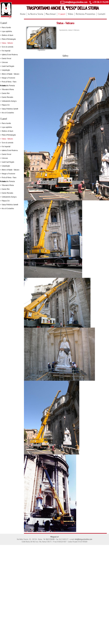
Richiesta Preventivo (86, 14)
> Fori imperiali (5, 51)
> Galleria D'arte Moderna (9, 55)
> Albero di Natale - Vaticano (10, 74)
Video (71, 14)
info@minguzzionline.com (74, 2)
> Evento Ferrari (6, 58)
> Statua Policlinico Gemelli (9, 109)
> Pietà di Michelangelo (8, 39)
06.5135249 (50, 539)
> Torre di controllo (7, 47)
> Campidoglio (5, 70)
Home (23, 14)
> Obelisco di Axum (7, 35)
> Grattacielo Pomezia (7, 86)
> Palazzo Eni (5, 105)
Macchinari (51, 14)
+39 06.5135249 (99, 2)
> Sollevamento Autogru (8, 101)
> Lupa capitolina (6, 31)
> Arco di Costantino (7, 113)
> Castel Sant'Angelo (7, 66)
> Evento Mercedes (7, 97)
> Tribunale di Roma (7, 89)
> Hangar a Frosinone (8, 78)
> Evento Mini (5, 93)
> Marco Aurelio (5, 27)
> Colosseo (4, 62)
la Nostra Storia (36, 14)
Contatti (102, 14)
